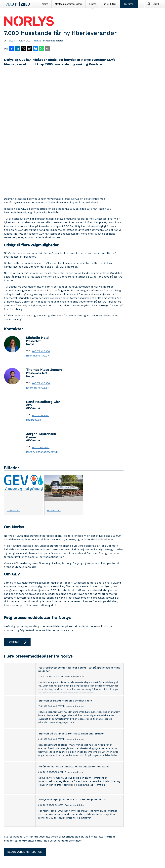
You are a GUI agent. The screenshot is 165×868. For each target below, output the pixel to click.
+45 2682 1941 (41, 328)
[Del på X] (24, 49)
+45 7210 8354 (41, 231)
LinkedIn (9, 817)
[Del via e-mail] (48, 49)
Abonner (17, 522)
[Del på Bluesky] (36, 49)
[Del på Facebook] (12, 49)
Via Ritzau (62, 782)
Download (14, 391)
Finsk (41, 853)
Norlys (38, 41)
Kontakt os (10, 782)
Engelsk (16, 853)
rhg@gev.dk (33, 300)
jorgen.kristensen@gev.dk (42, 332)
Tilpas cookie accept (16, 823)
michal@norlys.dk (38, 236)
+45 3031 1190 (41, 296)
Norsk (25, 853)
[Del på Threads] (30, 49)
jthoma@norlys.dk (38, 268)
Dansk (7, 853)
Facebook (20, 817)
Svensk (33, 853)
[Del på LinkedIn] (18, 49)
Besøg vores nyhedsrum (25, 732)
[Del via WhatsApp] (42, 49)
